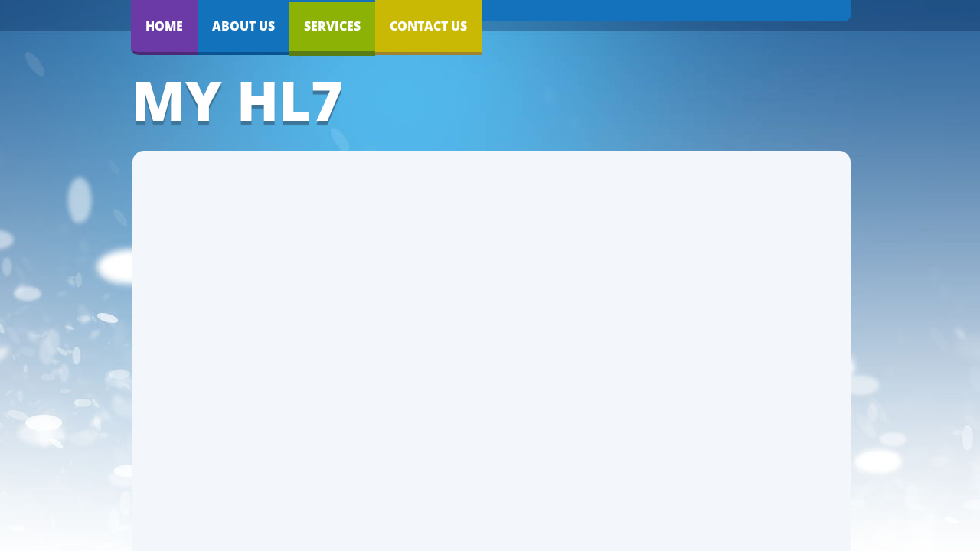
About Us (243, 26)
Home (164, 26)
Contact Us (428, 26)
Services (332, 26)
